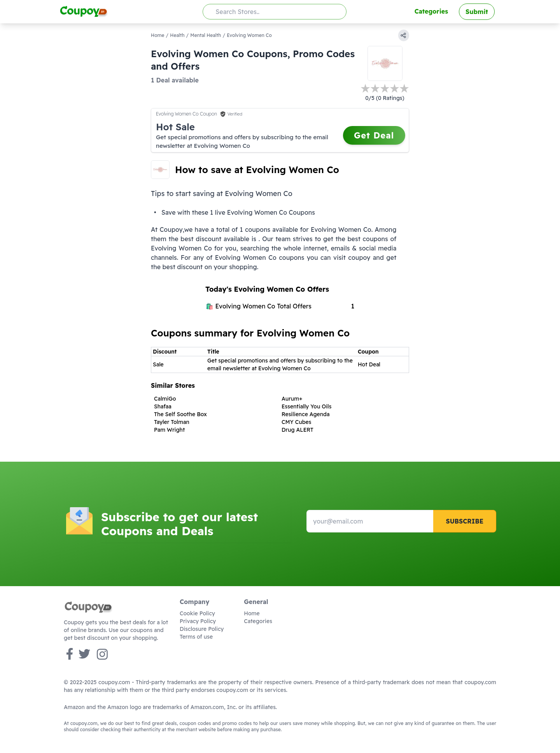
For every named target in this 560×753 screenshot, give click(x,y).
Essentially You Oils (306, 406)
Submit (477, 12)
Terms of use (196, 637)
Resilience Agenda (305, 414)
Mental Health (206, 35)
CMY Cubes (296, 422)
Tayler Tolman (172, 422)
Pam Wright (169, 430)
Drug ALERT (297, 430)
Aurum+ (292, 399)
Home (158, 35)
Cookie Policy (197, 613)
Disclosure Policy (202, 629)
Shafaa (163, 406)
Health (177, 35)
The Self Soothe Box (180, 414)
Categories (431, 11)
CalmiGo (165, 399)
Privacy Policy (198, 621)
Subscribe (465, 521)
